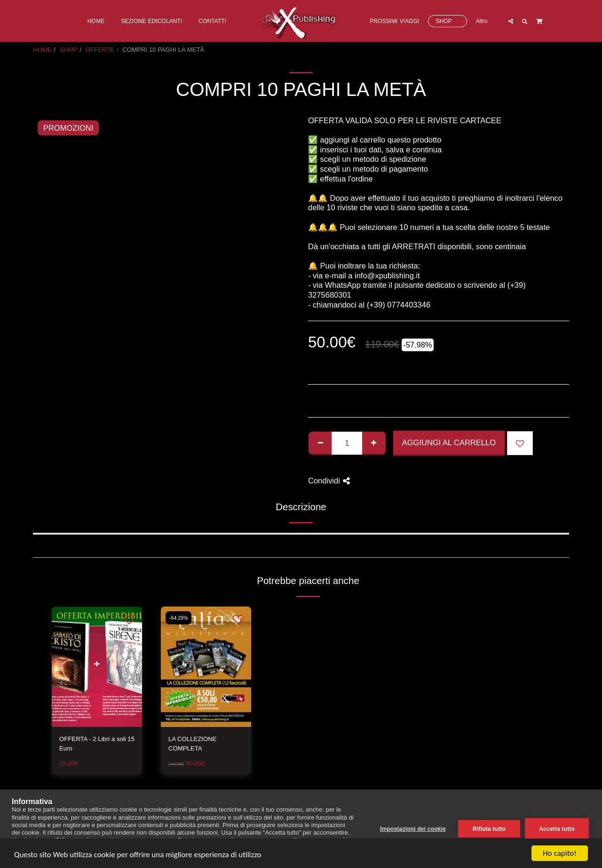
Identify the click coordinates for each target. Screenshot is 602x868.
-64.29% (178, 618)
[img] (97, 667)
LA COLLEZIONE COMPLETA (193, 744)
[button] (511, 21)
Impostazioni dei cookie (413, 829)
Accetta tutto (557, 829)
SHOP (68, 50)
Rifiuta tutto (489, 829)
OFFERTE (100, 50)
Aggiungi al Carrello (449, 442)
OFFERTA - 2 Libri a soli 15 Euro (97, 744)
